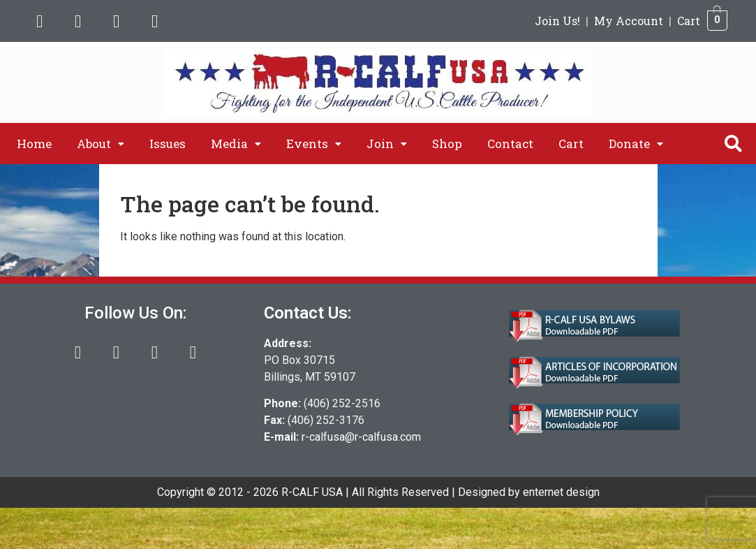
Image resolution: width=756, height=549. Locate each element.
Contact (510, 144)
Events (314, 144)
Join (387, 144)
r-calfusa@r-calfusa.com (361, 437)
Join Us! (557, 21)
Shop (447, 144)
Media (236, 144)
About (101, 144)
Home (34, 144)
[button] (101, 144)
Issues (168, 144)
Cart (689, 21)
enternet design (561, 492)
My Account (629, 21)
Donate (636, 144)
